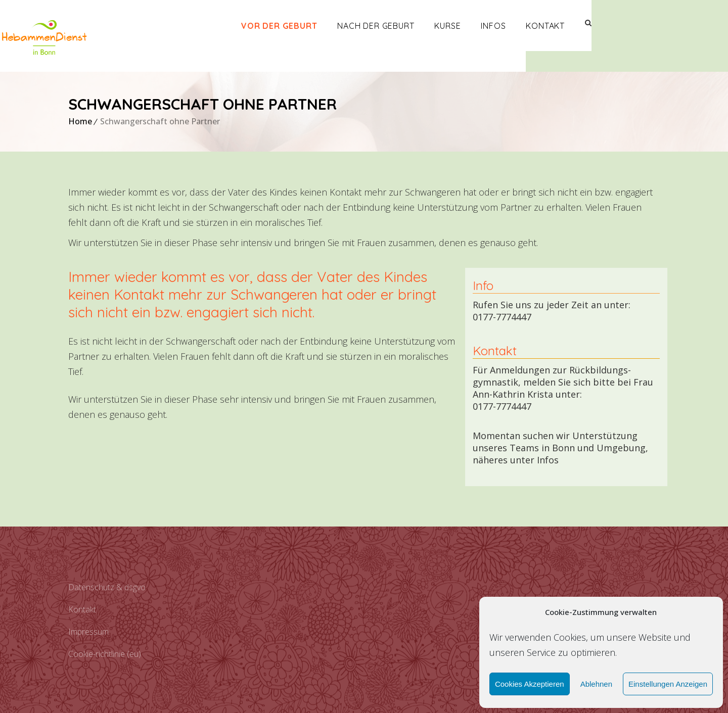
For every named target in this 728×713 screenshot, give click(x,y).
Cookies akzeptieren (530, 684)
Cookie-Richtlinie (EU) (105, 654)
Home (80, 121)
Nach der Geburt (444, 26)
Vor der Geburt (347, 26)
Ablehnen (596, 684)
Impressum (88, 632)
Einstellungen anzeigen (668, 684)
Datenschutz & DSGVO (107, 587)
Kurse (516, 26)
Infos (561, 26)
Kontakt (613, 26)
